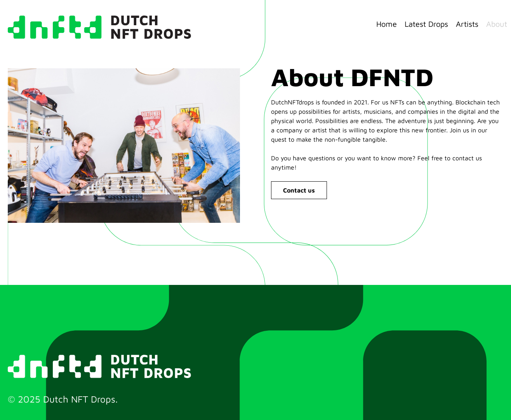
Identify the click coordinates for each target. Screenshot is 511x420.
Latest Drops (426, 24)
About (497, 24)
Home (387, 24)
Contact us (299, 190)
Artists (467, 24)
